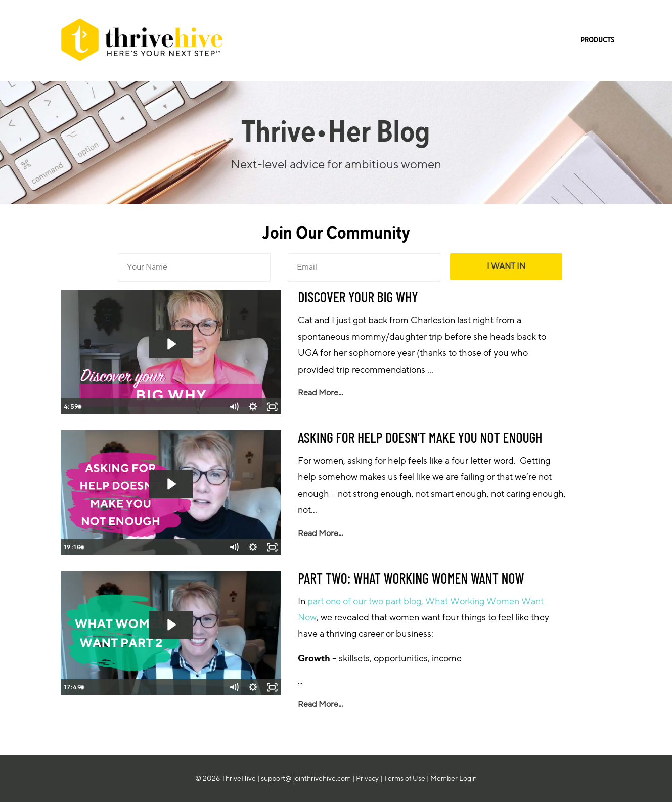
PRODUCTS (597, 40)
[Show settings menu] (253, 407)
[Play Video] (70, 407)
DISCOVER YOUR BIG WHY (358, 297)
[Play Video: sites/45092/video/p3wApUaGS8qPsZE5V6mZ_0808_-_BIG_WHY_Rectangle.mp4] (171, 344)
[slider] (160, 407)
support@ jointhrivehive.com (306, 778)
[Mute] (234, 407)
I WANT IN (506, 266)
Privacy (367, 778)
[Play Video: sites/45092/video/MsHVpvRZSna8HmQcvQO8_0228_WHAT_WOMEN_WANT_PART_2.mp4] (171, 625)
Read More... (320, 393)
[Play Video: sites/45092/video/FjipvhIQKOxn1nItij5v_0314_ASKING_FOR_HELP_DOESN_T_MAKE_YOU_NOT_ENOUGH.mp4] (171, 484)
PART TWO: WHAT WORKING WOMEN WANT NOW (411, 578)
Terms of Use (405, 778)
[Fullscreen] (272, 407)
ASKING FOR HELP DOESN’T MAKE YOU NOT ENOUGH (420, 437)
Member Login (454, 778)
